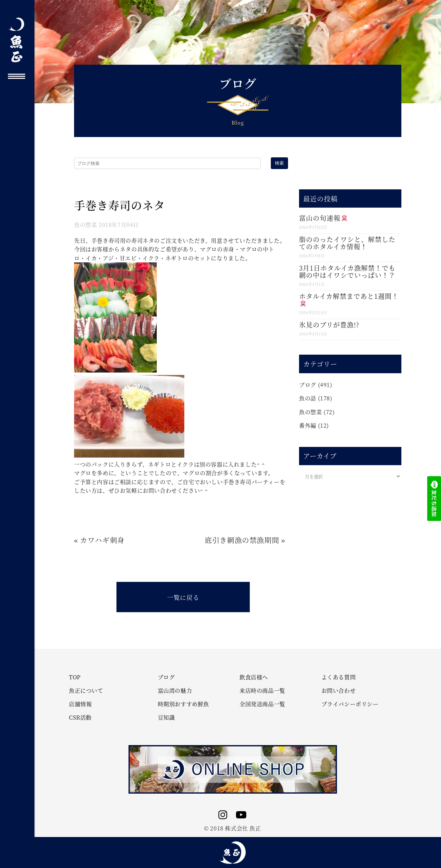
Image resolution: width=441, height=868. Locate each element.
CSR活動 (80, 718)
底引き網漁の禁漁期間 (242, 540)
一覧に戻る (183, 597)
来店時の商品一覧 (262, 691)
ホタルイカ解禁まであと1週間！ (349, 299)
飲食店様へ (254, 677)
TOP (75, 677)
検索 (279, 163)
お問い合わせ (339, 691)
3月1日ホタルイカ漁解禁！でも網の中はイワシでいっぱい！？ (347, 271)
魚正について (86, 691)
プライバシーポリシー (350, 704)
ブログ (308, 385)
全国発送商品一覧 (262, 704)
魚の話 (308, 398)
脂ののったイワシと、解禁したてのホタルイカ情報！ (347, 243)
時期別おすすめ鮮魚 (183, 704)
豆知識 (166, 718)
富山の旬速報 (323, 218)
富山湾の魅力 (175, 691)
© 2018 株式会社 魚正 (232, 828)
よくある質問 (339, 677)
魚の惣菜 (85, 225)
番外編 (308, 425)
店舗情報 (80, 704)
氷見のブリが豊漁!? (329, 325)
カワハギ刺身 (102, 540)
